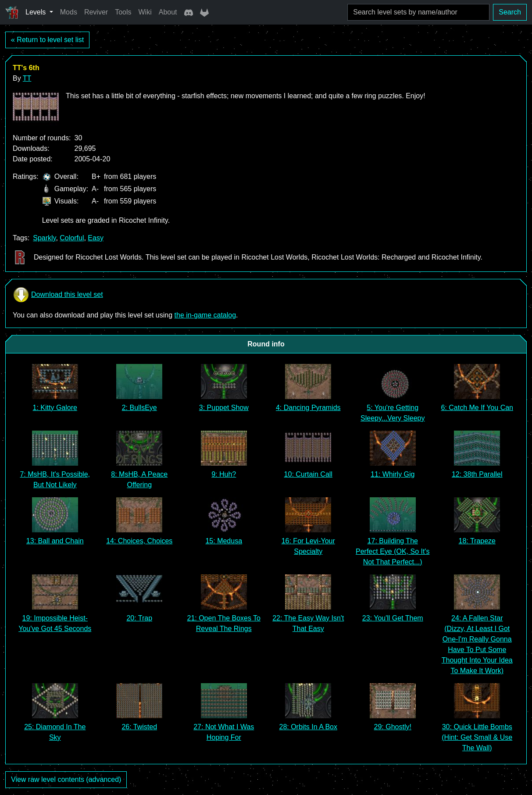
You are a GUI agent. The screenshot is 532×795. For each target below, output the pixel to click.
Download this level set (58, 295)
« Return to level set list (47, 40)
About (168, 12)
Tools (123, 12)
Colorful (72, 238)
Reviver (96, 12)
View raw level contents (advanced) (66, 779)
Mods (69, 12)
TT (27, 78)
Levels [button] (37, 12)
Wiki (145, 12)
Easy (96, 238)
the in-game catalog (205, 315)
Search (510, 12)
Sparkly (44, 238)
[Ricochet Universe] (12, 12)
